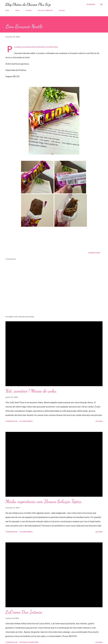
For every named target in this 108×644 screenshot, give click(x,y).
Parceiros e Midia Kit (45, 10)
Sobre (17, 10)
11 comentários (26, 532)
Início (7, 10)
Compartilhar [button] (94, 253)
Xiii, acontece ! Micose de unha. (31, 391)
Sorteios (62, 10)
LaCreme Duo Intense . (25, 612)
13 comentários (26, 421)
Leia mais (99, 421)
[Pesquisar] (91, 4)
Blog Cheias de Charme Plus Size (28, 4)
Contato (29, 10)
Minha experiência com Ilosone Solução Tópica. (44, 501)
